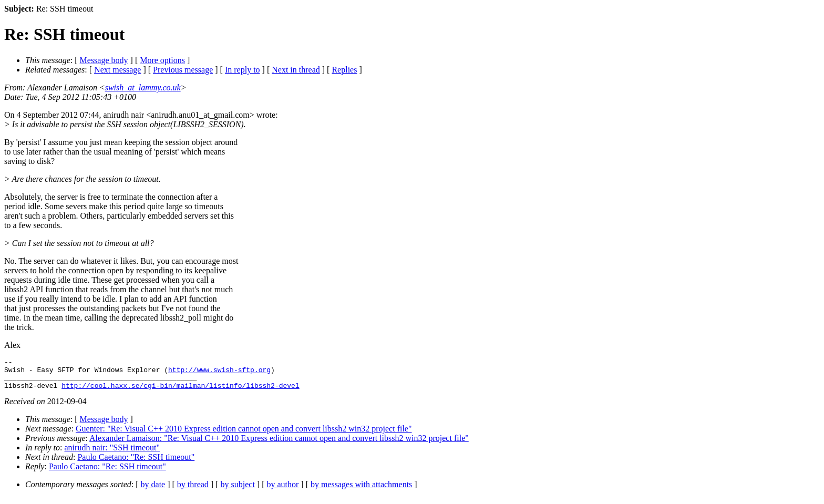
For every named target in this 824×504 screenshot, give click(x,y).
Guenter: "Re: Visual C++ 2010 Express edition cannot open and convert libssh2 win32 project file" (244, 435)
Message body (104, 60)
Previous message (183, 70)
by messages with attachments (361, 491)
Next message (117, 70)
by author (282, 491)
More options (162, 60)
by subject (238, 491)
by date (153, 491)
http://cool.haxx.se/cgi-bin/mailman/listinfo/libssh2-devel (180, 392)
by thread (193, 491)
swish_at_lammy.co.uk (143, 88)
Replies (344, 70)
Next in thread (296, 70)
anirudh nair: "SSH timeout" (112, 454)
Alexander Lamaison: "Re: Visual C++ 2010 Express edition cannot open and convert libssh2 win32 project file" (279, 444)
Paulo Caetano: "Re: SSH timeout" (136, 463)
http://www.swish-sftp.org (219, 373)
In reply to (243, 70)
